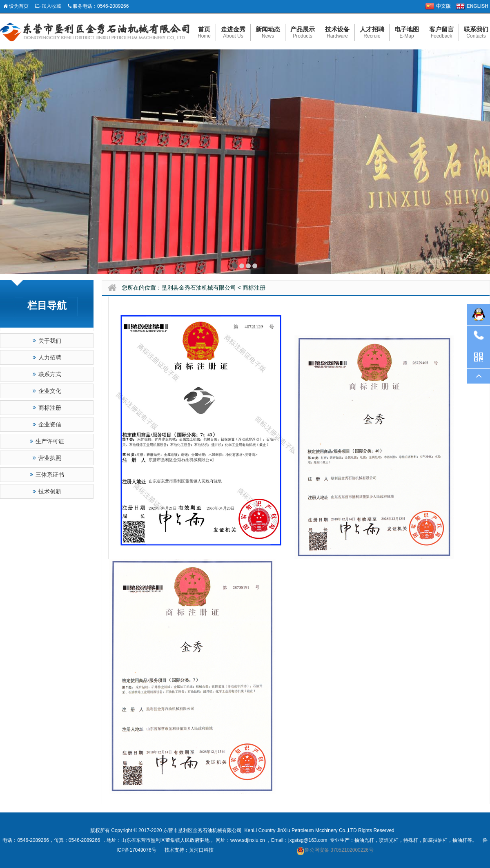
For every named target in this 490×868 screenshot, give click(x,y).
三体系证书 (47, 475)
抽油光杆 (364, 840)
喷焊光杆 (389, 840)
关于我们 (47, 341)
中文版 (443, 6)
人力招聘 (47, 357)
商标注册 (47, 408)
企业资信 (47, 424)
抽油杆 (460, 840)
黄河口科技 (201, 850)
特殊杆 (411, 840)
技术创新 (47, 491)
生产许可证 (47, 441)
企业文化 (47, 391)
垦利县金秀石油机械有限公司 (199, 288)
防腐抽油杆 (435, 840)
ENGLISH (478, 6)
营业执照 (47, 458)
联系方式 (47, 374)
